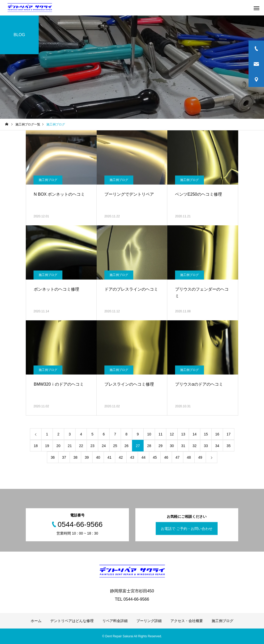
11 (161, 434)
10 (149, 434)
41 (110, 457)
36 (53, 457)
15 (206, 434)
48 (189, 457)
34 (217, 446)
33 (206, 446)
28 (149, 446)
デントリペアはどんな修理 (72, 621)
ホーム (36, 621)
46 (166, 457)
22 (81, 446)
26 (127, 446)
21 (70, 446)
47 (178, 457)
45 (155, 457)
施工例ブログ (48, 180)
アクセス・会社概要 (187, 621)
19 (47, 446)
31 (183, 446)
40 (98, 457)
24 (104, 446)
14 (195, 434)
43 (132, 457)
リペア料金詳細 (115, 621)
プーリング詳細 (149, 621)
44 (144, 457)
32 (195, 446)
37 (64, 457)
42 (121, 457)
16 (217, 434)
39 (87, 457)
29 (161, 446)
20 (59, 446)
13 (183, 434)
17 (229, 434)
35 (229, 446)
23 (93, 446)
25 (115, 446)
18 (36, 446)
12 (172, 434)
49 (200, 457)
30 (172, 446)
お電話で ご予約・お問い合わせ (187, 529)
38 (76, 457)
